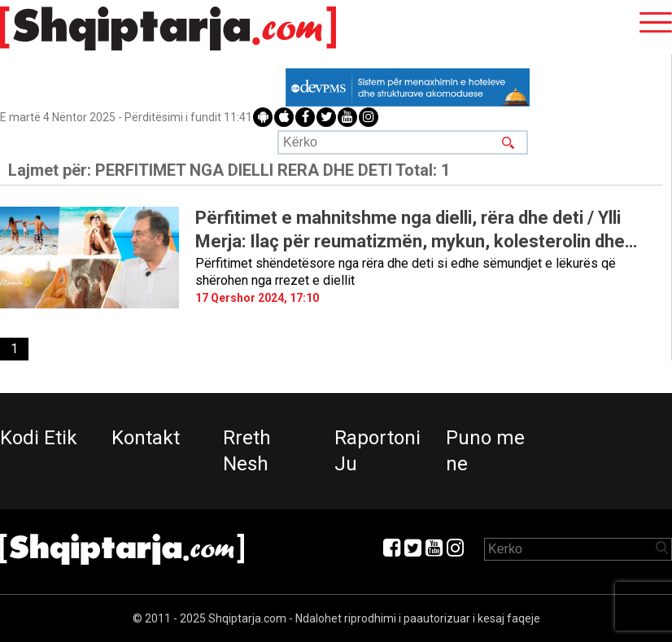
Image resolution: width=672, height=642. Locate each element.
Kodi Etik (39, 438)
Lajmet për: (229, 170)
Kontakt (146, 438)
